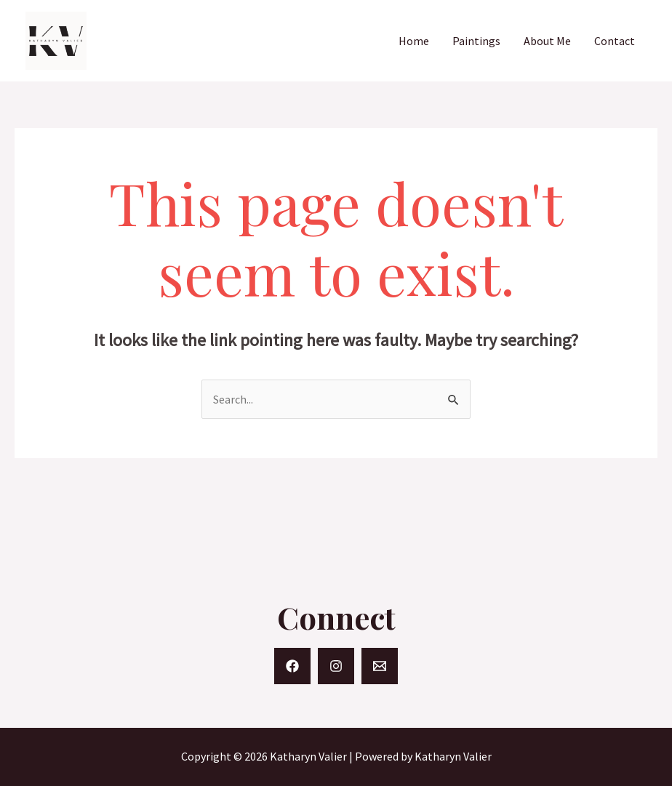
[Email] (380, 666)
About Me (547, 41)
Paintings (476, 41)
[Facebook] (292, 666)
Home (414, 41)
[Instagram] (336, 666)
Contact (615, 41)
